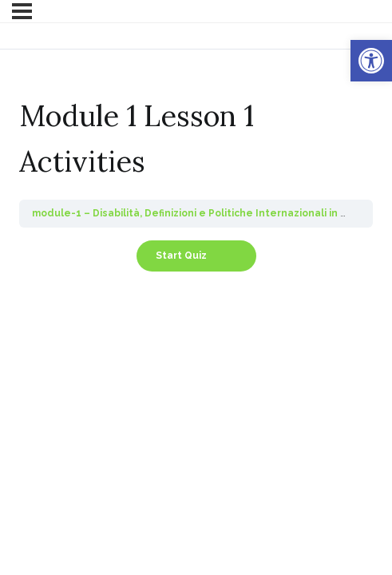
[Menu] (22, 11)
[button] (371, 61)
